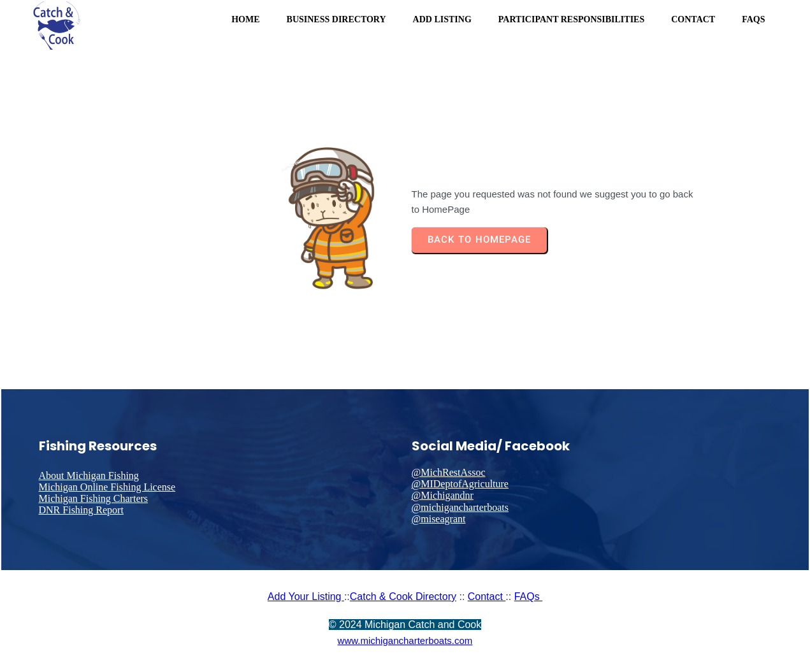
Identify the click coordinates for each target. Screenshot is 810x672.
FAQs (528, 597)
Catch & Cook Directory (403, 597)
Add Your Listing (306, 597)
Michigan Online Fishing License (107, 487)
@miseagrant (439, 519)
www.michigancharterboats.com (405, 640)
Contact (487, 597)
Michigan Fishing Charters (94, 498)
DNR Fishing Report (81, 510)
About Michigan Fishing (89, 475)
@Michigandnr (443, 495)
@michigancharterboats (460, 507)
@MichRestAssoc (449, 472)
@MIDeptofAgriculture (460, 484)
